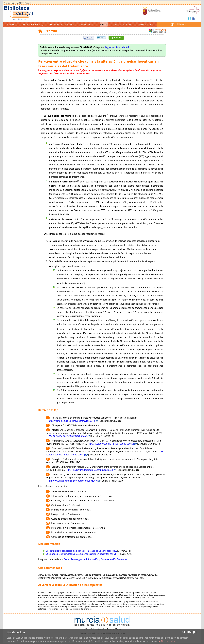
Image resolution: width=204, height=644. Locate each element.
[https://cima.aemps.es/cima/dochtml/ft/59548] (72, 421)
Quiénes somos (146, 24)
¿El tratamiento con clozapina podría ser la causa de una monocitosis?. (82, 551)
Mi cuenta (182, 24)
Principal (10, 24)
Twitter (190, 18)
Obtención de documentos (62, 24)
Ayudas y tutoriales (123, 24)
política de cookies (167, 641)
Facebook (194, 18)
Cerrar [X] (189, 632)
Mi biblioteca (87, 24)
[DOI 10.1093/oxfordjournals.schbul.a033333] (90, 470)
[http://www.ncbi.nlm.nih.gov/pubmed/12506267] (73, 481)
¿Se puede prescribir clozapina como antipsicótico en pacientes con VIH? (83, 554)
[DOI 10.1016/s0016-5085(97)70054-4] (67, 436)
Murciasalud (9, 3)
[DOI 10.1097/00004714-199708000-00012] (112, 444)
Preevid (28, 3)
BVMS (19, 3)
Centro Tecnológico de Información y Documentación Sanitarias (95, 559)
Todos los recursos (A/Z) (32, 24)
